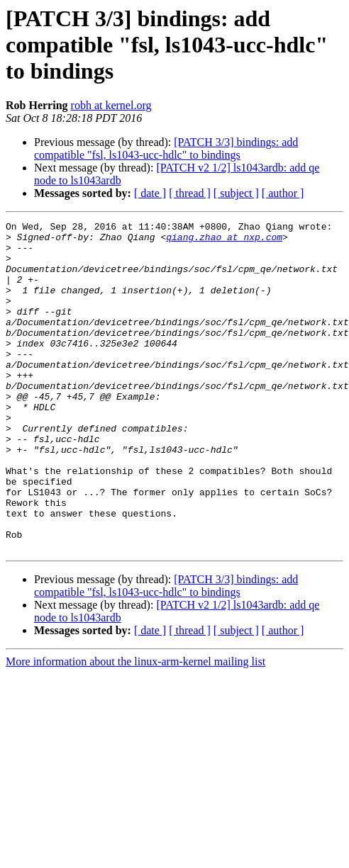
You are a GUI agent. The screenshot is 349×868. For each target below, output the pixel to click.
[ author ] (283, 193)
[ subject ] (236, 193)
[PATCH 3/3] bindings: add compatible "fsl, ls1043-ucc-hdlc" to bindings (166, 148)
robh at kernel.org (111, 105)
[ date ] (150, 193)
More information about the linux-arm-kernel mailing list (135, 727)
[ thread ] (190, 193)
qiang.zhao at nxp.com (224, 241)
